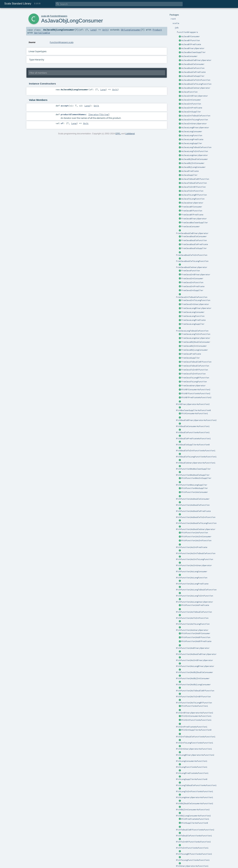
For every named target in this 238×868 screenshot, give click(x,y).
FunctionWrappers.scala (62, 42)
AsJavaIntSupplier (191, 112)
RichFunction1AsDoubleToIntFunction (196, 517)
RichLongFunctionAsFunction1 (192, 767)
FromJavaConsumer (191, 227)
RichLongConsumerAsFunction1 (192, 761)
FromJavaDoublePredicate (195, 244)
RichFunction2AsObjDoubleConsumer (195, 672)
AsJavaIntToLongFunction (195, 120)
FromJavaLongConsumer (193, 312)
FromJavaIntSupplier (192, 290)
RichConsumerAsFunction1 (195, 413)
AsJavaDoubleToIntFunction (196, 80)
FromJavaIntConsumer (192, 278)
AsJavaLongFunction (192, 135)
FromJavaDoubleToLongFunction (192, 261)
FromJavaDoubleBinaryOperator (192, 233)
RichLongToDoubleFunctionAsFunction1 (196, 785)
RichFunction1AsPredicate (195, 605)
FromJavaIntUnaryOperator (195, 304)
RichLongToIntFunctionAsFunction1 (195, 791)
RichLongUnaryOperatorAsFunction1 (195, 797)
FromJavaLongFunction (193, 316)
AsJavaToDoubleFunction (194, 183)
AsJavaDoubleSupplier (193, 76)
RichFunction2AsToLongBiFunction (194, 703)
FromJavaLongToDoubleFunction (192, 331)
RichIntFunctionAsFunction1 (196, 720)
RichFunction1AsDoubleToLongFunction (196, 523)
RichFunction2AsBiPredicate (196, 641)
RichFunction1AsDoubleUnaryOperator (196, 529)
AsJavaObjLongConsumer (193, 167)
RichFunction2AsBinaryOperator (193, 648)
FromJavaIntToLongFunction (196, 300)
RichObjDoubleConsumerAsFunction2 (195, 803)
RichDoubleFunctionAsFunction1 (193, 432)
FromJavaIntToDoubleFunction (192, 297)
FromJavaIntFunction (192, 282)
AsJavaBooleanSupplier (193, 52)
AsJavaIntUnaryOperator (194, 124)
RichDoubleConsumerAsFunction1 (193, 426)
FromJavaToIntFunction (193, 374)
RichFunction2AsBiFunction (196, 637)
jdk (48, 16)
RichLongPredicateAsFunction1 (192, 773)
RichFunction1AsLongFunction (192, 578)
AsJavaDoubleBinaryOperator (196, 60)
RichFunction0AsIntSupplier (196, 478)
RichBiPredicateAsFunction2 (196, 397)
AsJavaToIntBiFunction (193, 187)
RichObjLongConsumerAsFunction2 (193, 816)
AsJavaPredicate (190, 171)
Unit (105, 30)
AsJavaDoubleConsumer (193, 64)
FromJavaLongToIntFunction (196, 334)
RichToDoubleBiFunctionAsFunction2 (195, 830)
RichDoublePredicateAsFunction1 (193, 439)
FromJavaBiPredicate (192, 215)
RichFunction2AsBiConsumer (196, 633)
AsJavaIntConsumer (191, 100)
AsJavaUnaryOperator (192, 203)
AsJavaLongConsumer (192, 131)
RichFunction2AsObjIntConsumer (193, 678)
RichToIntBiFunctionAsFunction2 (193, 842)
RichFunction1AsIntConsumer (196, 537)
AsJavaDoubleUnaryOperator (196, 88)
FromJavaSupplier (191, 358)
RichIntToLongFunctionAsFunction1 (195, 743)
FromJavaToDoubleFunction (195, 366)
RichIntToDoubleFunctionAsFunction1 (196, 737)
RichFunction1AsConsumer (195, 492)
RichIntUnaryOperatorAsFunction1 (194, 749)
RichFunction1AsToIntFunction (192, 618)
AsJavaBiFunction (191, 40)
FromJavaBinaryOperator (194, 219)
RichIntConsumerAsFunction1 (196, 716)
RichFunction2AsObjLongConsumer (193, 685)
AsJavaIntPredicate (192, 108)
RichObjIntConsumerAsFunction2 (193, 810)
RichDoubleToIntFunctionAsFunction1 (196, 451)
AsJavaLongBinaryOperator (195, 128)
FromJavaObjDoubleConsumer (196, 342)
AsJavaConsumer (189, 56)
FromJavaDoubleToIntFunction (192, 255)
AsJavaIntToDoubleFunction (196, 116)
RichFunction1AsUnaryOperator (192, 630)
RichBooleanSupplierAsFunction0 (193, 410)
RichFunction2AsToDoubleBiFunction (195, 691)
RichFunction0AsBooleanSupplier (193, 469)
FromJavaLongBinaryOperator (196, 308)
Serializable (42, 33)
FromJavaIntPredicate (193, 286)
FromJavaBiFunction (192, 211)
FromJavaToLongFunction (194, 382)
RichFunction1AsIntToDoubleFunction (196, 553)
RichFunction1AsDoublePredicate (193, 511)
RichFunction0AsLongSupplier (192, 485)
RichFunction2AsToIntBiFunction (193, 697)
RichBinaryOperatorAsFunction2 (193, 404)
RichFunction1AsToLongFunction (193, 624)
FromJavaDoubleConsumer (194, 236)
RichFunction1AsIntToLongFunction (195, 559)
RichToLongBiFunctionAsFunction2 (194, 854)
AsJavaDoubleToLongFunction (196, 84)
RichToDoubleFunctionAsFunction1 (194, 836)
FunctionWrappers (59, 16)
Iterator (94, 114)
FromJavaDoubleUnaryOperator (192, 267)
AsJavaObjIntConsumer (193, 163)
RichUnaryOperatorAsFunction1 (192, 866)
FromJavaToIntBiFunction (195, 370)
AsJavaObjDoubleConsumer (195, 159)
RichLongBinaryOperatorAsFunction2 (195, 755)
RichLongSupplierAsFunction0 (192, 779)
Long (93, 30)
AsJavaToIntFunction (192, 191)
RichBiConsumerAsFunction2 (196, 390)
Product (157, 30)
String (104, 114)
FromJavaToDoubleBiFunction (196, 362)
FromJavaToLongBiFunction (195, 378)
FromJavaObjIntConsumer (194, 346)
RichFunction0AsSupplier (195, 488)
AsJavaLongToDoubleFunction (196, 147)
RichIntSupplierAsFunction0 (196, 730)
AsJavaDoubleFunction (193, 68)
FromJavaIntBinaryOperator (196, 275)
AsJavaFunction (189, 92)
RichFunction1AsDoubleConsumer (193, 499)
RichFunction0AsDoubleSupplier (193, 475)
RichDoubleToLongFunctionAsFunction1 (196, 457)
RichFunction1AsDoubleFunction (193, 505)
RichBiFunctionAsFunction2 (196, 393)
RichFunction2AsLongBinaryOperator (195, 666)
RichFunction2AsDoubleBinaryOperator (196, 654)
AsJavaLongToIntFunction (195, 151)
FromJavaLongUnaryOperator (196, 338)
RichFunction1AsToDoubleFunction (194, 612)
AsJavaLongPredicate (192, 139)
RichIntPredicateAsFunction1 (192, 727)
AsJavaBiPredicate (191, 44)
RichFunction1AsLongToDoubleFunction (196, 590)
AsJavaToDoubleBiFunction (195, 179)
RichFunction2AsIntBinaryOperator (195, 660)
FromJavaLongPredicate (193, 320)
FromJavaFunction (191, 271)
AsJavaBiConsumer (191, 36)
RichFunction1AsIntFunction (196, 540)
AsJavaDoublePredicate (193, 72)
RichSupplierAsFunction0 (195, 823)
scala (44, 16)
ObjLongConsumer (131, 30)
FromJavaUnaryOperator (193, 386)
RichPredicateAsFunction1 (195, 819)
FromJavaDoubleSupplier (194, 248)
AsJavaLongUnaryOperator (195, 155)
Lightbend (130, 134)
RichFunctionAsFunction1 (195, 706)
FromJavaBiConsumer (192, 207)
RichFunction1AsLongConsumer (192, 572)
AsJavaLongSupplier (192, 143)
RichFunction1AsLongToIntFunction (195, 596)
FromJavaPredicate (191, 354)
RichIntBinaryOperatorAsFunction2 (195, 713)
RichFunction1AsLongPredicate (192, 584)
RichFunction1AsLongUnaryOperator (195, 602)
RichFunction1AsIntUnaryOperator (194, 565)
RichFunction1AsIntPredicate (192, 547)
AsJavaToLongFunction (193, 199)
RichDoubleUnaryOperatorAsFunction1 (196, 463)
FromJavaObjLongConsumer (195, 350)
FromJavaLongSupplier (193, 324)
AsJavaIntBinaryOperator (195, 96)
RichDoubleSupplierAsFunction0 (193, 445)
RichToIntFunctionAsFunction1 (192, 848)
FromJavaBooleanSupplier (195, 223)
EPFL (118, 134)
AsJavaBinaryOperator (193, 48)
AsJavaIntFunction (191, 104)
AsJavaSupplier (189, 175)
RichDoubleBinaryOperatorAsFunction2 (196, 420)
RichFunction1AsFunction (195, 533)
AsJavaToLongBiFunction (194, 195)
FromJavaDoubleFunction (194, 240)
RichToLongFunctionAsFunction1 (193, 860)
